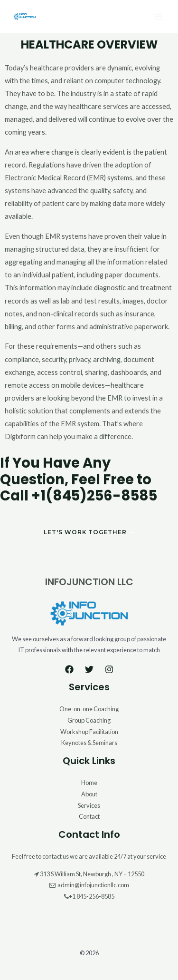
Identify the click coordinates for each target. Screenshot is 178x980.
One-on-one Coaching (89, 709)
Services (89, 805)
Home (89, 783)
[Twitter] (89, 669)
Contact (89, 816)
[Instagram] (109, 669)
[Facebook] (69, 669)
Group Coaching (89, 720)
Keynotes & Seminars (89, 743)
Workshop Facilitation (89, 732)
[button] (89, 534)
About (89, 794)
